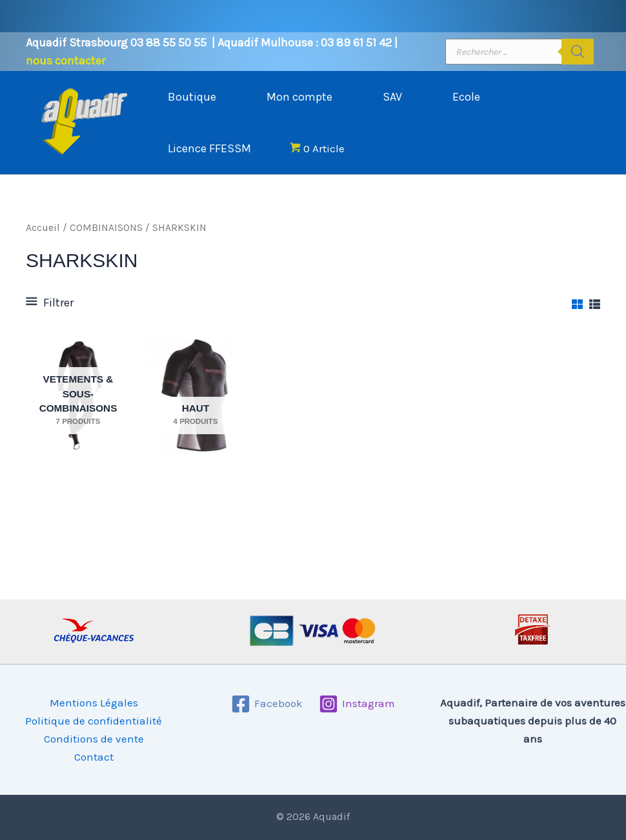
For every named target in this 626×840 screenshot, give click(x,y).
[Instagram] (358, 704)
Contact (94, 757)
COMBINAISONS (106, 228)
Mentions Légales (94, 703)
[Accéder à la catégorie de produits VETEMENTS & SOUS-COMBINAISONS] (78, 395)
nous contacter (66, 61)
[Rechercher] (578, 52)
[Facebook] (267, 704)
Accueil (43, 228)
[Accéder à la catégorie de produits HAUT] (196, 395)
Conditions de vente (94, 739)
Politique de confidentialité (94, 721)
